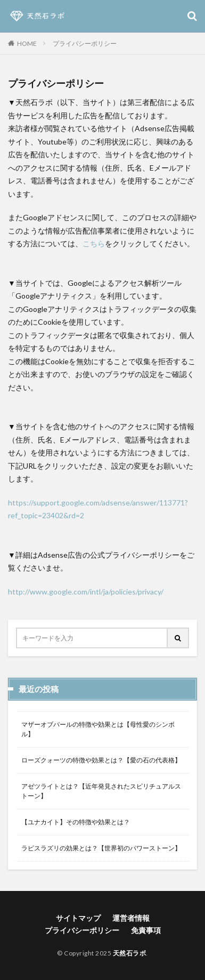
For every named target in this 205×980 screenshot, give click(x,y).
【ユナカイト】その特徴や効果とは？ (76, 822)
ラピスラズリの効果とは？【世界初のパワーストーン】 (101, 848)
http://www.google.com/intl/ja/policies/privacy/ (86, 592)
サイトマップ (78, 918)
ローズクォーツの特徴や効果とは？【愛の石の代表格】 (101, 760)
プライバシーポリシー (85, 43)
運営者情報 (131, 918)
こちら (94, 243)
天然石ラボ (130, 953)
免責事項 (146, 930)
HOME (27, 43)
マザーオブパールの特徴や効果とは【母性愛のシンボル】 (98, 729)
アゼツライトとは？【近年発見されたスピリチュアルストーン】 (101, 791)
